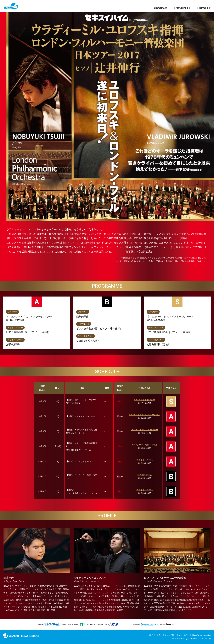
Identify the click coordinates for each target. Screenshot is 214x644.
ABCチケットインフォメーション (145, 415)
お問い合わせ (205, 639)
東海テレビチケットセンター (145, 430)
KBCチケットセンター (145, 400)
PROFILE (205, 8)
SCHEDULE (183, 8)
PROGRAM (160, 8)
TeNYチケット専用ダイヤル (145, 445)
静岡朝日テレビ (145, 475)
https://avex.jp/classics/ (202, 635)
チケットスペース (145, 460)
